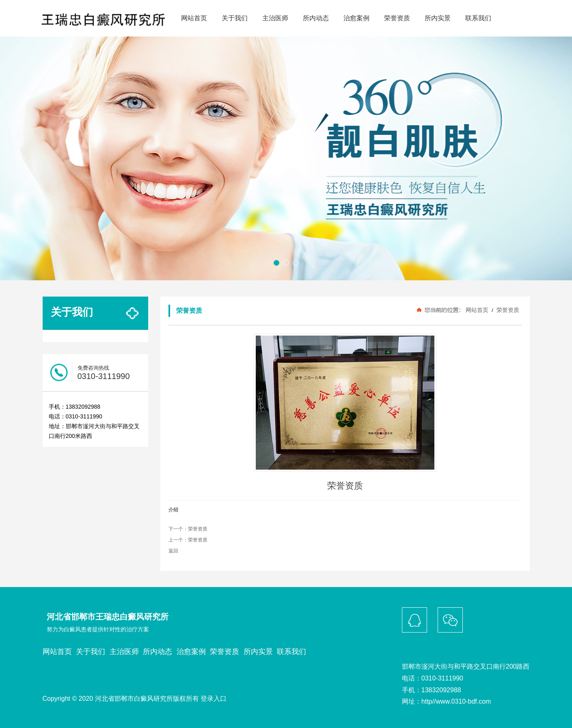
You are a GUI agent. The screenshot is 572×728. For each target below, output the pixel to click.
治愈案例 (356, 18)
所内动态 (316, 18)
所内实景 (438, 18)
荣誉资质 (397, 18)
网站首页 (194, 18)
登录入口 (214, 699)
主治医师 (275, 18)
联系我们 (478, 18)
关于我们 (235, 18)
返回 (173, 551)
